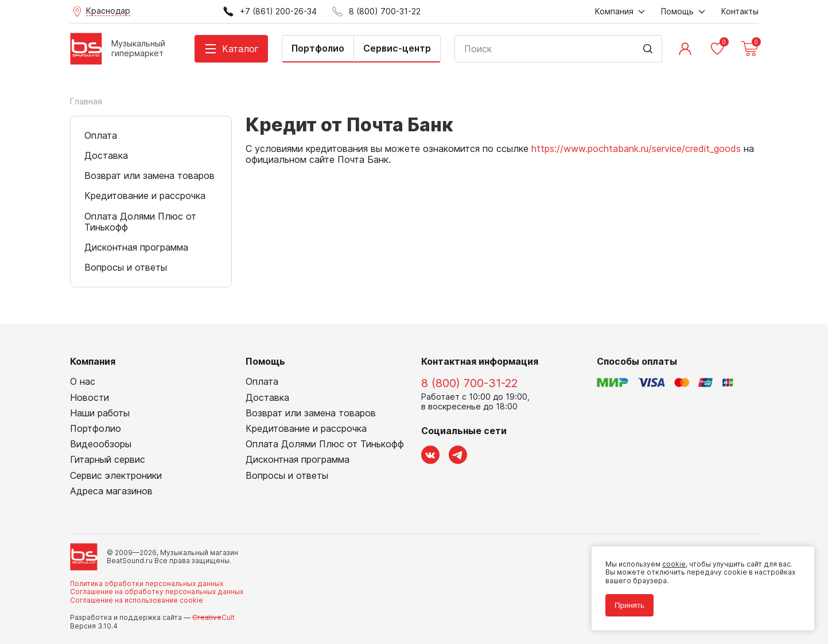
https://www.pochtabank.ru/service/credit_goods (636, 149)
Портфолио (318, 48)
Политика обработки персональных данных (147, 583)
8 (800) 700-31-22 (469, 383)
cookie (674, 564)
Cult (213, 617)
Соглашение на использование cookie (137, 600)
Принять (629, 605)
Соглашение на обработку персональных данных (157, 592)
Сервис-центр (397, 48)
